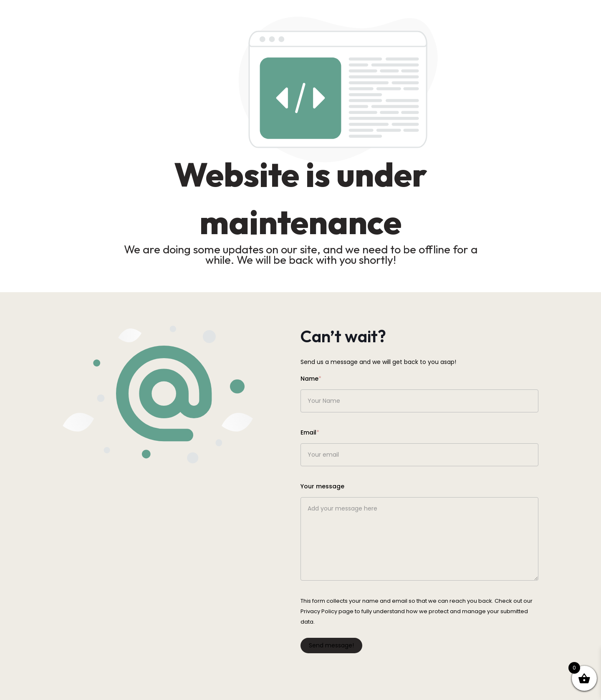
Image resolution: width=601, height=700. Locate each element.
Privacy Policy (319, 611)
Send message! (331, 645)
